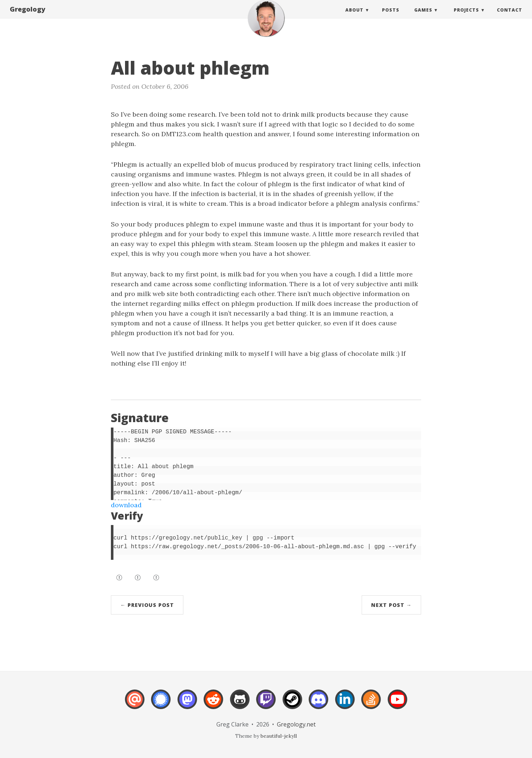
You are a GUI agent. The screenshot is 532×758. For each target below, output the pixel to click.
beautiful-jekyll (279, 736)
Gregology (28, 16)
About (354, 17)
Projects (466, 17)
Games (423, 17)
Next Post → (391, 605)
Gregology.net (296, 724)
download (126, 505)
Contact (510, 17)
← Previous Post (147, 605)
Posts (391, 17)
